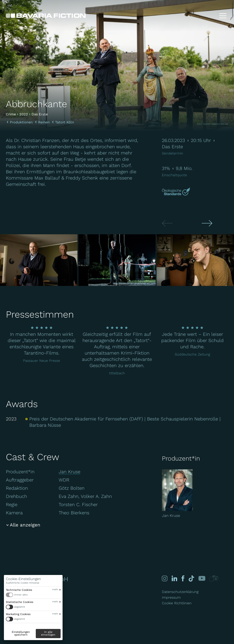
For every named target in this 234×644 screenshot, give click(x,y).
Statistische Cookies (20, 602)
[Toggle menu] (223, 16)
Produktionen (21, 122)
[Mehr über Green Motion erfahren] (177, 192)
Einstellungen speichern (21, 633)
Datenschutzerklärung (180, 592)
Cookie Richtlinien (177, 603)
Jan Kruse (69, 472)
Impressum (171, 597)
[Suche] (210, 16)
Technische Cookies (19, 590)
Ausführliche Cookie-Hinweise (23, 583)
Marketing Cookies (18, 614)
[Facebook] (182, 578)
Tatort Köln (65, 122)
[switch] (33, 595)
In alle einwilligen (48, 633)
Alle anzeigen (25, 525)
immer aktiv (21, 595)
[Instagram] (165, 578)
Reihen (44, 122)
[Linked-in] (174, 578)
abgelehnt (20, 607)
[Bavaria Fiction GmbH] (46, 16)
